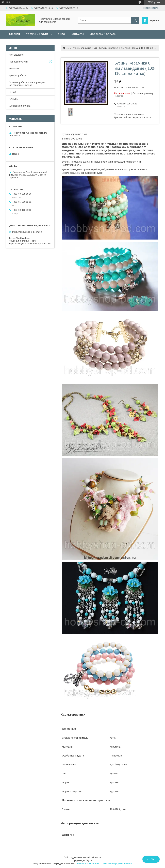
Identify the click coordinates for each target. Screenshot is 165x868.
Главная (14, 34)
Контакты (77, 34)
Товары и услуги (37, 34)
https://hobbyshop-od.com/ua (27, 232)
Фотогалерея (17, 55)
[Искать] (135, 20)
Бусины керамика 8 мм (84, 48)
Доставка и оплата (103, 34)
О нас (61, 34)
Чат (151, 859)
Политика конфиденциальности (117, 863)
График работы (18, 75)
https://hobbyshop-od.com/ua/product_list (30, 243)
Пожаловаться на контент (88, 863)
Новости (14, 69)
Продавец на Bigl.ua (82, 860)
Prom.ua (97, 857)
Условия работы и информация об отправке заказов (27, 84)
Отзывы (14, 99)
